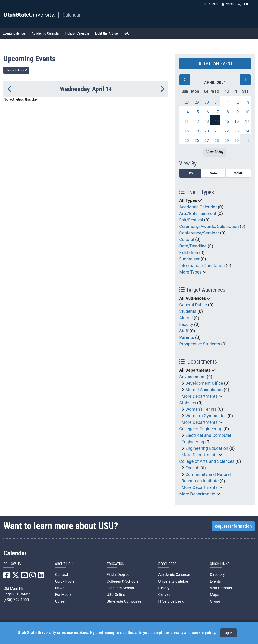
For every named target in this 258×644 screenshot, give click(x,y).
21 (217, 131)
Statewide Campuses (124, 601)
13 (207, 122)
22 (227, 131)
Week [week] (213, 173)
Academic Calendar (46, 33)
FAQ (126, 33)
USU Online (116, 595)
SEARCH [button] (245, 4)
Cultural (187, 240)
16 (237, 122)
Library (164, 588)
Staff (184, 331)
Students (188, 311)
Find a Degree (118, 575)
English (192, 468)
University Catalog (173, 581)
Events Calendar (14, 33)
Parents (187, 337)
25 (187, 141)
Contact (61, 575)
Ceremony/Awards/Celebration (209, 227)
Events (215, 581)
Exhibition (189, 253)
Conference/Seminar (199, 233)
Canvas (164, 595)
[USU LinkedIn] (41, 577)
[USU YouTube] (24, 577)
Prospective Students (200, 344)
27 (207, 141)
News (60, 588)
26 (197, 141)
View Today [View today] (215, 152)
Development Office (204, 383)
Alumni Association (204, 390)
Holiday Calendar (77, 33)
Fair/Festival (191, 220)
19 (197, 131)
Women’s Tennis (201, 409)
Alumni (186, 318)
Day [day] (190, 173)
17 (247, 122)
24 (247, 131)
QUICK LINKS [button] (208, 4)
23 (237, 131)
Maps (215, 595)
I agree (229, 633)
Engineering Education (207, 448)
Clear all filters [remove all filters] (16, 70)
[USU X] (16, 577)
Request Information (233, 526)
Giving (215, 601)
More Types (190, 272)
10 (247, 112)
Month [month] (238, 173)
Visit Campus (221, 588)
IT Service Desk (171, 601)
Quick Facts (65, 581)
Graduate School (120, 588)
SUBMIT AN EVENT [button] (215, 63)
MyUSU (228, 4)
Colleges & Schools (123, 581)
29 (197, 102)
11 (187, 122)
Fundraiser (189, 259)
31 (217, 102)
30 (207, 102)
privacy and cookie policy (193, 633)
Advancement (192, 377)
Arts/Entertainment (198, 214)
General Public (193, 305)
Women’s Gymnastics (206, 416)
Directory (217, 575)
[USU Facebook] (7, 577)
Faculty (186, 324)
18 (187, 131)
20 (207, 131)
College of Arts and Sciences (207, 461)
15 (227, 122)
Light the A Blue (106, 33)
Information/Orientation (202, 266)
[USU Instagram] (33, 577)
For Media (63, 595)
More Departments (200, 396)
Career (60, 601)
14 (217, 122)
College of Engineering (201, 429)
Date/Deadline (193, 246)
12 (197, 122)
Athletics (188, 403)
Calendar (72, 15)
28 (187, 102)
